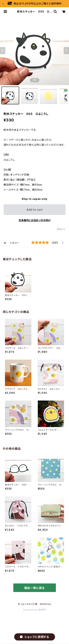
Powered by (35, 610)
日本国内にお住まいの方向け (35, 220)
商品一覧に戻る (35, 588)
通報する (61, 229)
